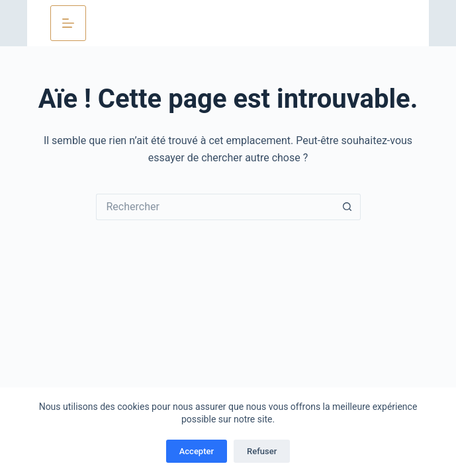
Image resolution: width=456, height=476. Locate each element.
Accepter (197, 451)
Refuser (262, 451)
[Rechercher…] (215, 207)
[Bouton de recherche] (347, 207)
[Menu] (68, 23)
